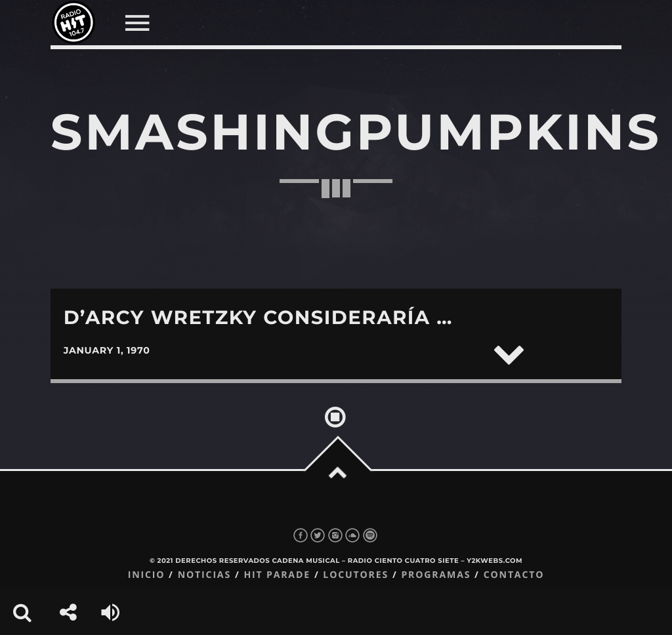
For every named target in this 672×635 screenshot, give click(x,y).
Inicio (147, 575)
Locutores (356, 575)
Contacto (514, 575)
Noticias (204, 575)
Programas (436, 575)
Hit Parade (277, 575)
